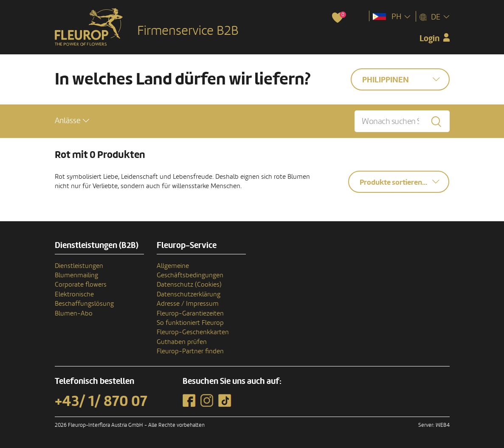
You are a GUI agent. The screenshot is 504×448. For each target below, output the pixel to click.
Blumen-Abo (74, 313)
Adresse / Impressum (188, 304)
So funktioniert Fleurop (190, 323)
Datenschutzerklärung (189, 294)
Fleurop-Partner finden (190, 351)
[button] (72, 121)
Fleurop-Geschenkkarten (193, 332)
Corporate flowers (81, 285)
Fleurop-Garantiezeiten (190, 313)
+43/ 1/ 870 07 (101, 401)
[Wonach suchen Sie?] (402, 121)
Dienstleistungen (79, 266)
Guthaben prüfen (182, 342)
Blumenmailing (76, 275)
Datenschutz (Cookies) (189, 285)
